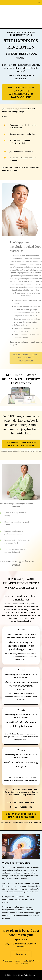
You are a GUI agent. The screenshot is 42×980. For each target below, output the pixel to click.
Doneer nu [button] (21, 954)
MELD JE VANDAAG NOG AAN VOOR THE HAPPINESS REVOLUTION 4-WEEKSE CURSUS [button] (21, 92)
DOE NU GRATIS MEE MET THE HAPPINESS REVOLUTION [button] (21, 444)
